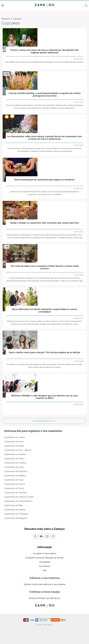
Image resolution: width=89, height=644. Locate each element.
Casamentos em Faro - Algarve (18, 450)
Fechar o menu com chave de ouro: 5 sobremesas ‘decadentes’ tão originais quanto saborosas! (44, 51)
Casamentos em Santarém (16, 471)
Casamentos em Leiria (14, 467)
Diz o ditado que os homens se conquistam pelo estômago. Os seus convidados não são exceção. (45, 62)
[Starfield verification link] (43, 620)
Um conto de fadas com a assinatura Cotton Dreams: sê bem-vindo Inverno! (45, 267)
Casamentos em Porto (14, 442)
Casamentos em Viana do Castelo (19, 497)
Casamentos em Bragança (16, 518)
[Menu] (3, 5)
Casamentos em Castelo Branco (18, 501)
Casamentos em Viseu (14, 480)
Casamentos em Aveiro (14, 459)
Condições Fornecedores (44, 553)
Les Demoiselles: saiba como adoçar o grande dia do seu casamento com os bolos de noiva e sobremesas (44, 138)
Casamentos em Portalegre (16, 514)
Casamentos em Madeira (15, 476)
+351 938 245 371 (53, 598)
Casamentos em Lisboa (14, 437)
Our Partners (44, 566)
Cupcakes (17, 19)
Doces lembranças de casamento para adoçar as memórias (44, 180)
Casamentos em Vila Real (15, 493)
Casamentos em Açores (15, 484)
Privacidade (45, 562)
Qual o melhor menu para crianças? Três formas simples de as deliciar (44, 352)
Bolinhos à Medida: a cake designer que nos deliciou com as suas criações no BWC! (44, 397)
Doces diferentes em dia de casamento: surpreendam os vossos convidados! (45, 311)
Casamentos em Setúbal (15, 454)
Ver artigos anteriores (44, 421)
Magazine (6, 19)
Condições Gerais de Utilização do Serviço (45, 558)
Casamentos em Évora (14, 488)
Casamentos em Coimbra (15, 463)
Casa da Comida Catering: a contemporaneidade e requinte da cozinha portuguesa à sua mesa (45, 95)
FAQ (45, 570)
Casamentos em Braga (14, 446)
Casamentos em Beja (13, 505)
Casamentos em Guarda (15, 510)
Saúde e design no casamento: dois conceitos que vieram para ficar (45, 223)
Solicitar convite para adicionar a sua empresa (44, 584)
